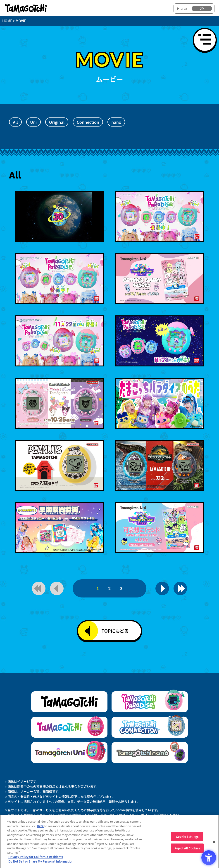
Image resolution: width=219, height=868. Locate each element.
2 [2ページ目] (109, 588)
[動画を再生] (59, 216)
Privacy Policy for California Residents (36, 859)
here (40, 828)
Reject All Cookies (187, 850)
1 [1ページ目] (98, 588)
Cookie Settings (187, 838)
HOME (7, 21)
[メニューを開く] (205, 40)
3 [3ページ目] (121, 588)
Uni (33, 122)
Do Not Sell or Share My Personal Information (41, 863)
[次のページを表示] (162, 588)
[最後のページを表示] (180, 588)
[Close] (214, 844)
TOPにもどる (107, 631)
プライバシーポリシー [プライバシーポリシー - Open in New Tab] (138, 815)
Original (57, 122)
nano (116, 122)
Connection (88, 122)
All (15, 122)
